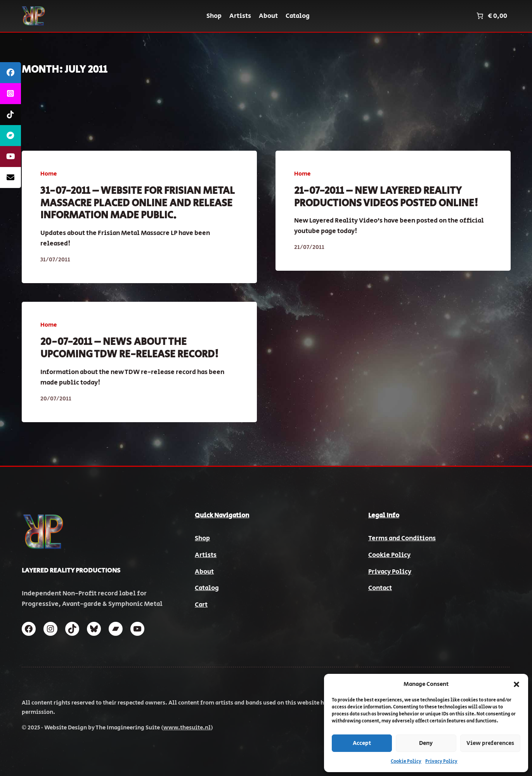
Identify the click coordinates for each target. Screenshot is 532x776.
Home (49, 174)
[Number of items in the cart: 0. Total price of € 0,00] (491, 16)
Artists (206, 555)
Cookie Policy (406, 761)
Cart (201, 605)
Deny (426, 743)
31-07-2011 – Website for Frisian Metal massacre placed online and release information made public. (138, 203)
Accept (362, 743)
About (204, 572)
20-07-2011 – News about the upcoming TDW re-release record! (129, 348)
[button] (516, 684)
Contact (380, 588)
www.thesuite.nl (187, 728)
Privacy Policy (441, 761)
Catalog (207, 588)
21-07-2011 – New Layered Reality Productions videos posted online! (386, 197)
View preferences (490, 743)
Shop (202, 538)
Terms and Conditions (402, 538)
